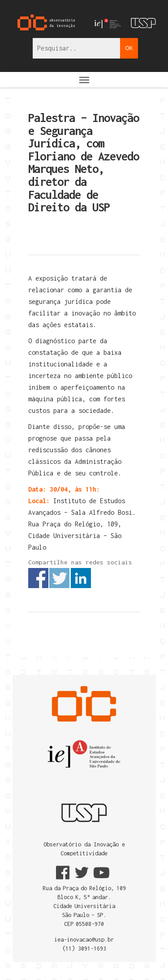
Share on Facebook (38, 578)
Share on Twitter (59, 578)
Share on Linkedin (81, 578)
